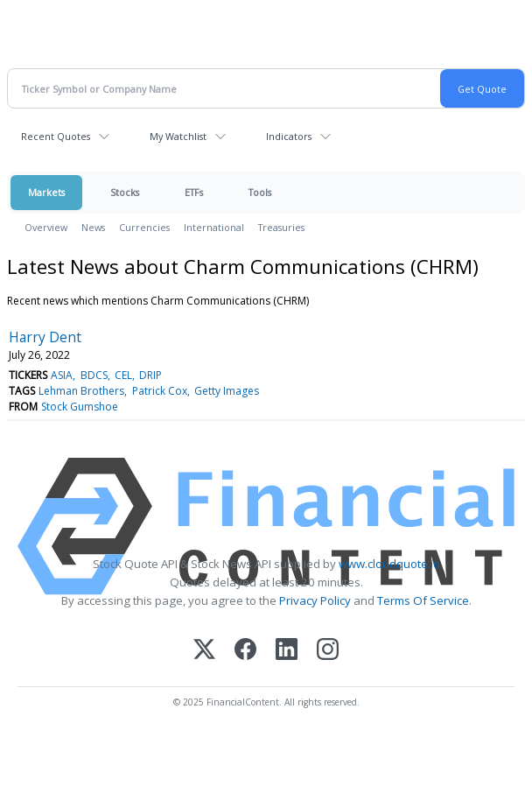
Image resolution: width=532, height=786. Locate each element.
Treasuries (281, 227)
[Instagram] (328, 651)
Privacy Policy (315, 600)
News (93, 227)
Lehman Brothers (81, 391)
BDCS (94, 375)
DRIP (150, 375)
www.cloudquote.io (389, 564)
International (214, 227)
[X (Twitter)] (204, 651)
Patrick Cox (160, 391)
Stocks (125, 192)
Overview (46, 227)
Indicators (289, 136)
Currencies (144, 227)
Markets (46, 192)
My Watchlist (178, 136)
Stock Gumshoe (80, 407)
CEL (123, 375)
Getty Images (227, 391)
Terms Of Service (423, 600)
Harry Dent (45, 337)
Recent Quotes (56, 136)
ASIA (62, 375)
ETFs (194, 192)
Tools (260, 192)
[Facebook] (245, 651)
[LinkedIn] (287, 651)
